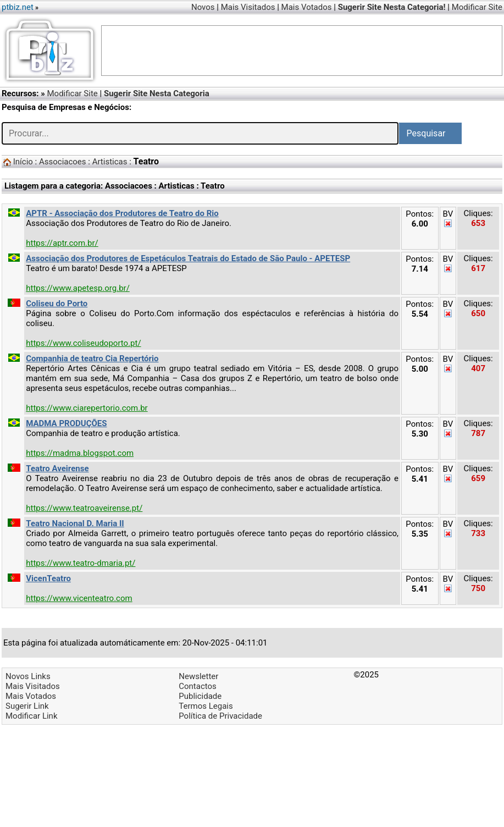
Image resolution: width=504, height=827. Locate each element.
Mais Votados (307, 7)
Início (23, 162)
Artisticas (110, 162)
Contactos (198, 686)
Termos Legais (206, 706)
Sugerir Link (27, 706)
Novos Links (28, 676)
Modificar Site (477, 7)
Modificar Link (32, 716)
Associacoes (63, 162)
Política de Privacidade (220, 716)
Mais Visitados (248, 7)
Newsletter (198, 676)
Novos (203, 7)
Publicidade (200, 696)
